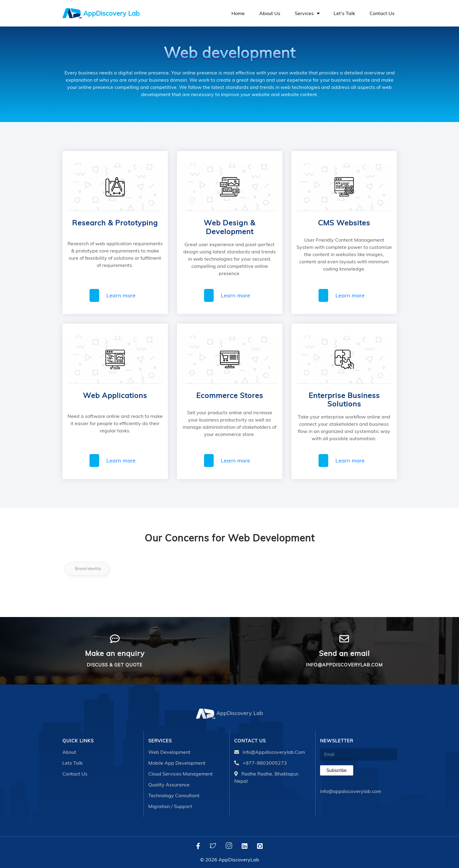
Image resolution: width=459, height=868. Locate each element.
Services (307, 13)
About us (270, 13)
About (69, 752)
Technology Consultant (174, 795)
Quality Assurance (169, 785)
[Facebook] (198, 846)
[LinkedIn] (245, 846)
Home (238, 13)
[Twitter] (213, 846)
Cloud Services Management (181, 774)
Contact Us (75, 774)
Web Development (169, 752)
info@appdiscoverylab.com (270, 752)
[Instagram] (229, 846)
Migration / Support (170, 806)
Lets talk (72, 763)
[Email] (358, 754)
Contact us (382, 13)
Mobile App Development (177, 763)
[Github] (260, 846)
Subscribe (336, 770)
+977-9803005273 (261, 763)
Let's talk (344, 13)
